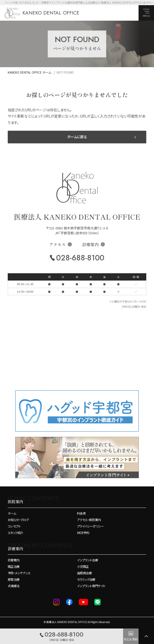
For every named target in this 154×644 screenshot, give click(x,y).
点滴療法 (14, 586)
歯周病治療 (84, 573)
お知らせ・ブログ (18, 520)
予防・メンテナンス (19, 573)
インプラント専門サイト (91, 586)
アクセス (57, 244)
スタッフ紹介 (15, 533)
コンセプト (14, 526)
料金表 (81, 513)
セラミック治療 (86, 579)
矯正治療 (14, 567)
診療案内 (90, 244)
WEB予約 (83, 533)
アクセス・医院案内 (89, 520)
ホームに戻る (77, 137)
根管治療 (14, 579)
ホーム (12, 513)
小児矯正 (83, 567)
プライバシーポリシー (90, 526)
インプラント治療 (87, 560)
